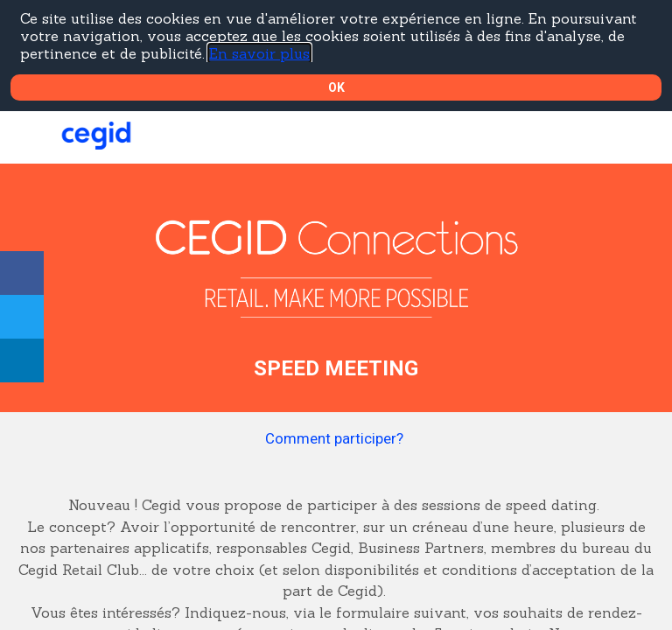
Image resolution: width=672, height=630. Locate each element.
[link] (22, 273)
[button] (26, 137)
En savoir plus (259, 53)
